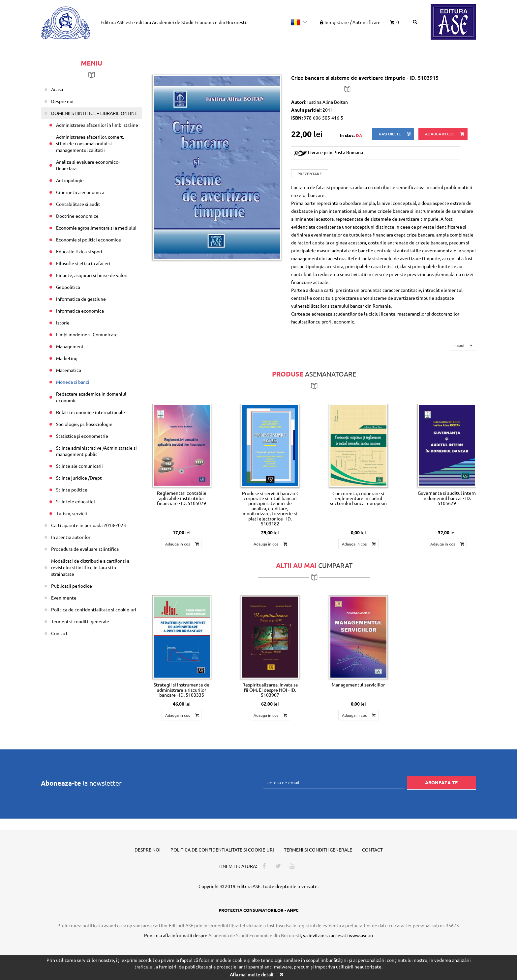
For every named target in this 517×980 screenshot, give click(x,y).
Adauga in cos (445, 134)
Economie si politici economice (89, 239)
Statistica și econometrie (82, 436)
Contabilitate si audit (78, 204)
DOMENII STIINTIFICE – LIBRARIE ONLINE (94, 113)
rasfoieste (395, 134)
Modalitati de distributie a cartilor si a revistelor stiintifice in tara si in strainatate (90, 567)
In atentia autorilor (71, 537)
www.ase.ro (361, 935)
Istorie (63, 322)
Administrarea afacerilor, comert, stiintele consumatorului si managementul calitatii (90, 143)
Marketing (67, 358)
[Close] (281, 974)
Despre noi (62, 101)
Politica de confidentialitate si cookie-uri (94, 609)
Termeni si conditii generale (80, 621)
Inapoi (464, 345)
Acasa (57, 89)
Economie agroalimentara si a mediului (96, 228)
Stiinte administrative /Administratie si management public (96, 451)
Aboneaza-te (441, 782)
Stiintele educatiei (76, 501)
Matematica (69, 370)
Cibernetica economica (80, 192)
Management (70, 346)
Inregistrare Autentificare (350, 22)
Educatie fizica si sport (79, 251)
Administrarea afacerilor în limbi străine (97, 125)
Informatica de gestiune (81, 299)
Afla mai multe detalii (252, 974)
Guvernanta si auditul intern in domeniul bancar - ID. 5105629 (447, 498)
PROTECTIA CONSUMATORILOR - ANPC (258, 910)
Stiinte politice (72, 490)
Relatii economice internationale (91, 412)
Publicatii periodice (72, 586)
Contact (60, 633)
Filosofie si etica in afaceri (83, 263)
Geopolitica (68, 287)
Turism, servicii (72, 513)
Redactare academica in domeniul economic (91, 397)
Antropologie (70, 180)
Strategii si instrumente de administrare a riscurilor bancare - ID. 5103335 (182, 690)
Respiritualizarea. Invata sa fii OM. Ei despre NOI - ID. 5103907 (270, 690)
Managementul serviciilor (358, 685)
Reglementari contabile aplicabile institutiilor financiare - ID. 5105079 (182, 498)
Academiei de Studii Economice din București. (200, 22)
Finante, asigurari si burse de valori (92, 275)
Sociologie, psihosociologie (84, 424)
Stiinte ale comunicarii (79, 466)
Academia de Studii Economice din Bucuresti (255, 935)
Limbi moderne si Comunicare (87, 334)
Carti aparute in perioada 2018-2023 (89, 525)
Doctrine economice (77, 216)
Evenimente (64, 598)
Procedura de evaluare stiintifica (85, 549)
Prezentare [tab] (310, 174)
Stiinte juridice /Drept (79, 478)
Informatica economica (80, 311)
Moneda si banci (73, 382)
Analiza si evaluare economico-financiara (88, 165)
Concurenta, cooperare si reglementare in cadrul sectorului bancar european (358, 498)
